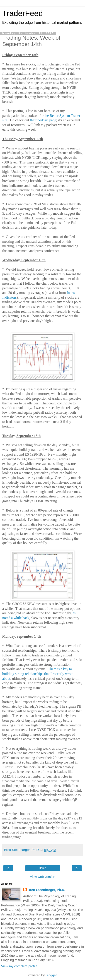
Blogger (51, 975)
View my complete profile (19, 966)
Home (42, 868)
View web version (43, 877)
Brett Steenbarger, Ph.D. (46, 890)
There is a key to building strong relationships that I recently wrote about (38, 674)
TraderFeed (23, 13)
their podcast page (43, 120)
